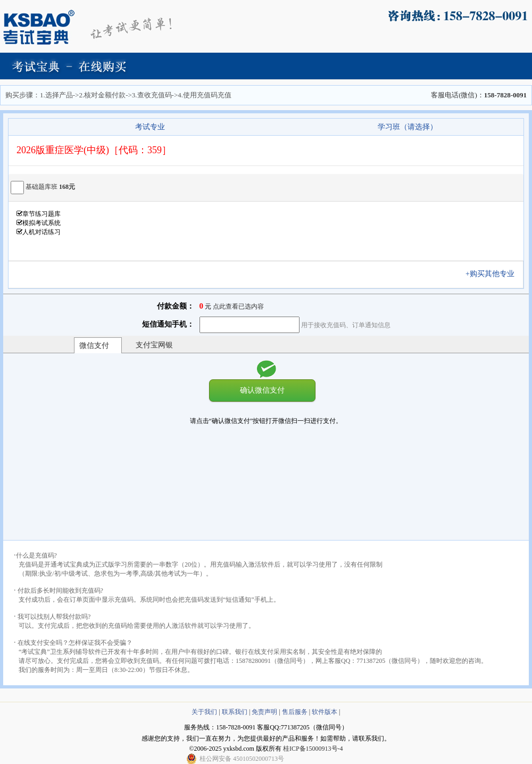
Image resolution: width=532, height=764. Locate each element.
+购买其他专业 (494, 274)
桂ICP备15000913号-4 (313, 749)
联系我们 (235, 712)
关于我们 (204, 712)
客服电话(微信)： (479, 95)
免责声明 (264, 712)
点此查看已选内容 (238, 306)
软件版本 (325, 712)
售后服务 (295, 712)
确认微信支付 (262, 390)
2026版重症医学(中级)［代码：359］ (94, 150)
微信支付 (94, 346)
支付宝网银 (154, 345)
